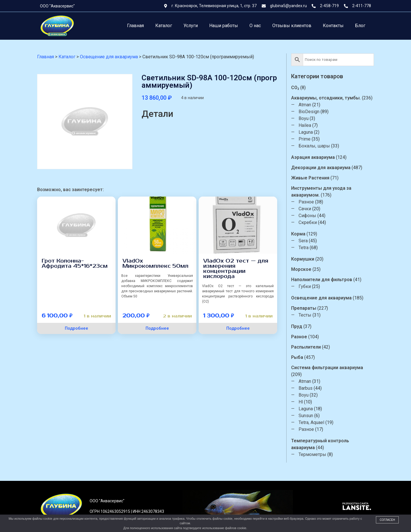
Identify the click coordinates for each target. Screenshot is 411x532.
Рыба (297, 357)
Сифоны (308, 216)
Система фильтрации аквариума (327, 368)
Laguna (306, 132)
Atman (305, 105)
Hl (301, 402)
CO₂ (295, 88)
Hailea (305, 125)
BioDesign (309, 112)
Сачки (305, 209)
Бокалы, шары (315, 146)
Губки (305, 286)
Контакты (333, 26)
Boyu (304, 118)
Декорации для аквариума (321, 168)
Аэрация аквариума (313, 157)
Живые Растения (311, 178)
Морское (302, 269)
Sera (303, 241)
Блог (360, 26)
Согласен (387, 520)
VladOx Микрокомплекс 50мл (155, 263)
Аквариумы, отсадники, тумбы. (326, 98)
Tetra (304, 248)
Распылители (306, 347)
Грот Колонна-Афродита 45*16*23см (75, 263)
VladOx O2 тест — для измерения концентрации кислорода (236, 269)
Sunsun (306, 416)
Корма (299, 234)
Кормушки (303, 259)
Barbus (306, 388)
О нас (255, 26)
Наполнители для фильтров (322, 280)
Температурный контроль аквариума (320, 444)
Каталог (164, 26)
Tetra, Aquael (312, 422)
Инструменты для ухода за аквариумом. (322, 192)
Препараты (304, 308)
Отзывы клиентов (292, 26)
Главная (135, 26)
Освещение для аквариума (322, 298)
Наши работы (224, 26)
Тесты (305, 315)
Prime (305, 139)
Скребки (308, 222)
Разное (307, 202)
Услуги (191, 26)
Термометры (313, 454)
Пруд (297, 326)
